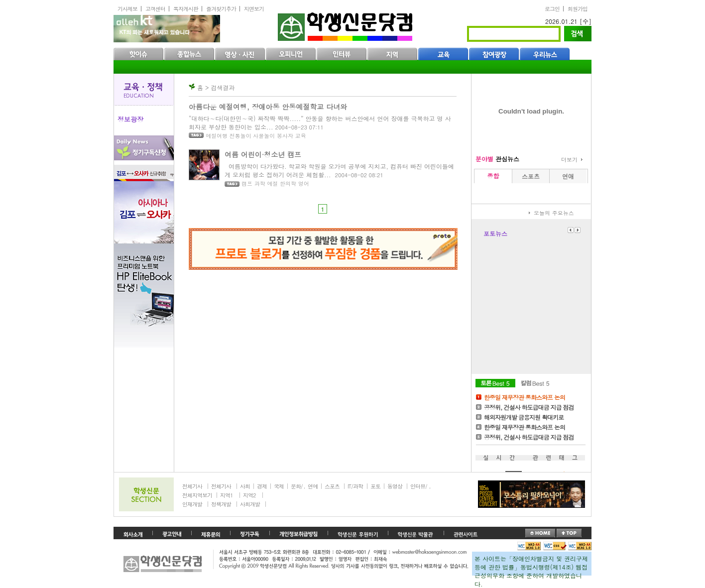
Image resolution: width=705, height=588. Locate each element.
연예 (313, 486)
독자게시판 (186, 9)
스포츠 (332, 486)
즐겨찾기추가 (221, 9)
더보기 (569, 160)
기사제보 (127, 9)
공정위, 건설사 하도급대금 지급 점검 (529, 407)
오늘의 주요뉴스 (554, 213)
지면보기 (254, 9)
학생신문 (346, 25)
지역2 (249, 495)
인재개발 (192, 504)
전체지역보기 (197, 495)
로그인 (552, 9)
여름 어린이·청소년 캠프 (263, 154)
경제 (262, 486)
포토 (375, 486)
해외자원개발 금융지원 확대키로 (524, 417)
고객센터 (155, 9)
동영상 (395, 486)
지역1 (226, 495)
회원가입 (578, 9)
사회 (245, 486)
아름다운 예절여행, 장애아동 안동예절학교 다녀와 (268, 107)
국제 (279, 486)
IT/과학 (355, 486)
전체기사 (192, 486)
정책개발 (221, 504)
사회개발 (250, 504)
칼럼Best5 (535, 383)
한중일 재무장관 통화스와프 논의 (525, 397)
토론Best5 (495, 383)
